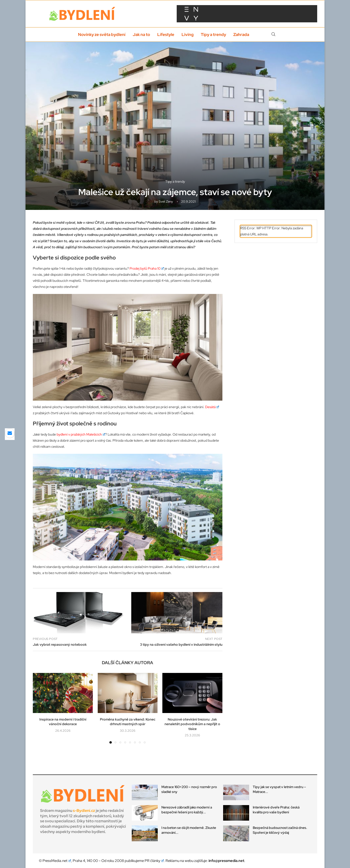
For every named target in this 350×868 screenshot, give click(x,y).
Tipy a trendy (213, 34)
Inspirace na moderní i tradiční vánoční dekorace (63, 722)
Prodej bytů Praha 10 (147, 268)
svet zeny (166, 202)
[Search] (273, 34)
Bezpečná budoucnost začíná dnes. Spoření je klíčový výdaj (280, 830)
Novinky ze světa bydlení (102, 34)
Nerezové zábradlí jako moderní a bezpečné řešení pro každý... (187, 810)
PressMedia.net (57, 861)
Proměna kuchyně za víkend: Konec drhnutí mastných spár (128, 722)
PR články (154, 861)
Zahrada (241, 34)
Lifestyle (166, 34)
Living (188, 34)
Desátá (212, 407)
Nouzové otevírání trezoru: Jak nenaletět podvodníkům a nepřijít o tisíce (192, 724)
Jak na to (141, 34)
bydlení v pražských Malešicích (81, 434)
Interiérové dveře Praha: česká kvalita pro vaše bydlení (276, 810)
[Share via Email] (10, 433)
